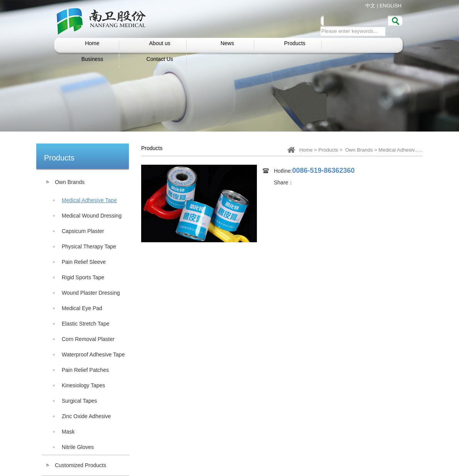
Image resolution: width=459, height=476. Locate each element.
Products (328, 150)
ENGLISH (391, 6)
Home (306, 150)
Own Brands (359, 150)
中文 (370, 6)
